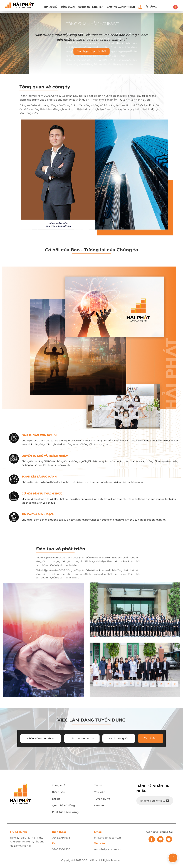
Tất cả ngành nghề (82, 739)
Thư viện (100, 793)
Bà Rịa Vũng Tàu (119, 739)
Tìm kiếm (151, 739)
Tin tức (99, 786)
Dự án (56, 799)
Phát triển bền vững (65, 813)
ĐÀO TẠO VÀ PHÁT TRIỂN (121, 7)
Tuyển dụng (102, 799)
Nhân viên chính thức (40, 739)
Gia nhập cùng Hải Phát (91, 51)
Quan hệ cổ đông (63, 806)
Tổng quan (68, 7)
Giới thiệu (58, 793)
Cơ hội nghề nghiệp (91, 7)
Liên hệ (99, 806)
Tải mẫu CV (148, 7)
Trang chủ (51, 7)
